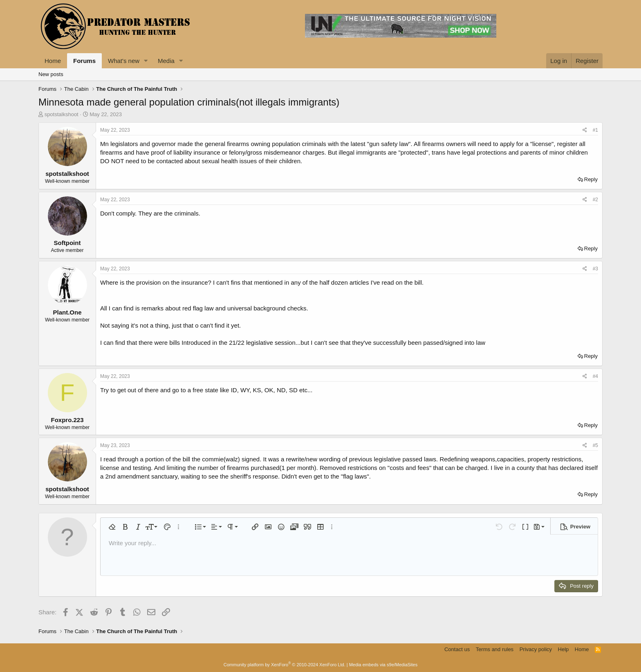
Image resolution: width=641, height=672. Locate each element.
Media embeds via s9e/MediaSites (383, 665)
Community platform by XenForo (285, 665)
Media (166, 61)
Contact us (457, 649)
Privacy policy (536, 649)
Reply (591, 179)
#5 (595, 445)
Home (53, 61)
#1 (595, 130)
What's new (124, 61)
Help (564, 649)
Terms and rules (495, 649)
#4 (595, 376)
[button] (146, 61)
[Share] (585, 130)
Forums (84, 61)
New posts (51, 74)
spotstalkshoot (62, 114)
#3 (595, 269)
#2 (595, 200)
